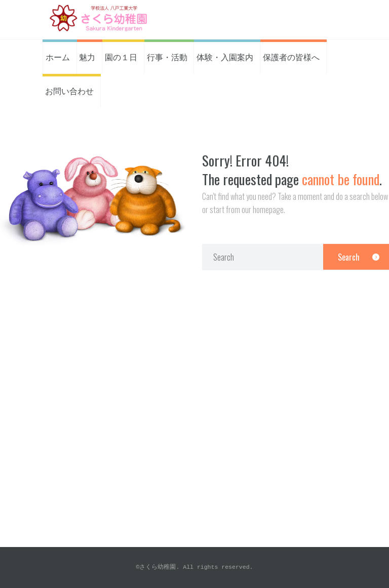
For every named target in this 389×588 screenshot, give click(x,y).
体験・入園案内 (225, 57)
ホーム (58, 57)
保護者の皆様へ (291, 57)
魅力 (87, 57)
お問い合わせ (69, 91)
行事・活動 (167, 57)
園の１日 (121, 57)
